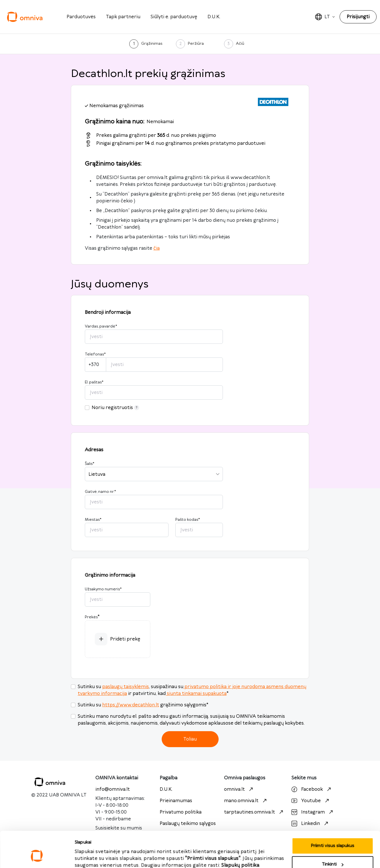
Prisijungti (358, 17)
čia (157, 248)
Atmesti (333, 853)
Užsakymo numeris (103, 589)
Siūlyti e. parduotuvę (174, 17)
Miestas (93, 520)
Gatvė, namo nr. (100, 492)
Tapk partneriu (123, 17)
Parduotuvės (81, 17)
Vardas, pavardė (101, 326)
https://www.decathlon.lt (131, 705)
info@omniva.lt (113, 789)
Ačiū (240, 44)
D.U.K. (214, 17)
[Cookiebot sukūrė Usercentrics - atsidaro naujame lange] (37, 857)
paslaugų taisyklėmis (126, 687)
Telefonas (95, 354)
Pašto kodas (188, 520)
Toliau (190, 739)
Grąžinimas (152, 44)
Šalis (90, 464)
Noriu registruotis (115, 408)
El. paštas (94, 382)
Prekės (91, 617)
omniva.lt (239, 789)
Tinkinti (333, 834)
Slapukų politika (240, 835)
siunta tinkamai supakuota (196, 694)
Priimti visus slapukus (97, 850)
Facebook (312, 789)
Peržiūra (196, 44)
